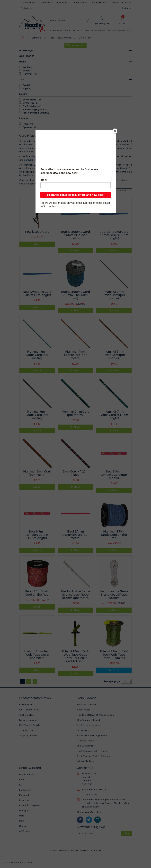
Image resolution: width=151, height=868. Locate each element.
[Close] (115, 131)
